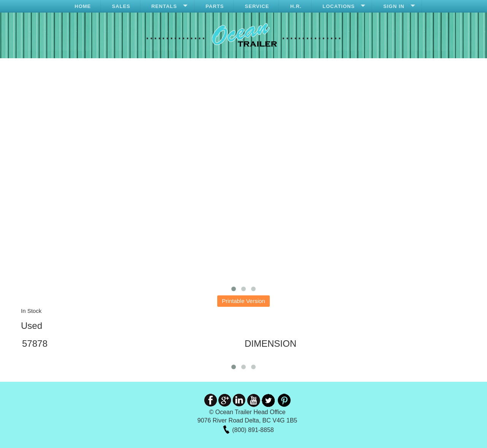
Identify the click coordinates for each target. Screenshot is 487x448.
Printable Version (243, 301)
